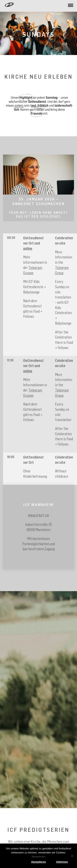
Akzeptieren (38, 862)
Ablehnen (62, 862)
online (28, 248)
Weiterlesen (38, 857)
